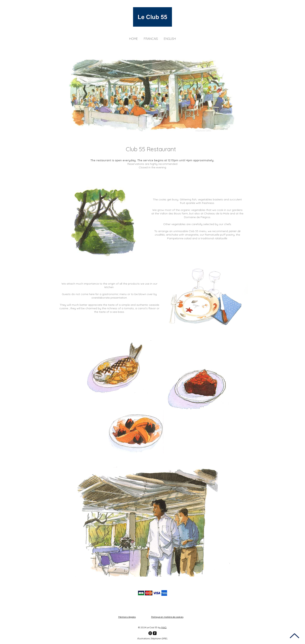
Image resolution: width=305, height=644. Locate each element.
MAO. (164, 627)
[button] (151, 39)
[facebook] (155, 633)
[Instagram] (150, 633)
